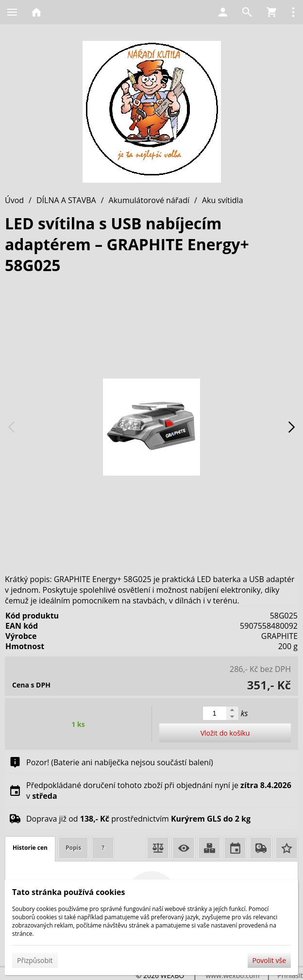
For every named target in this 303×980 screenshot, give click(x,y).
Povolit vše (269, 960)
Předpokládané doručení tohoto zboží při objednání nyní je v (159, 791)
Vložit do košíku (225, 733)
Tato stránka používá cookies (68, 892)
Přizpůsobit (35, 960)
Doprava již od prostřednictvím (138, 819)
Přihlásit (290, 975)
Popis (73, 848)
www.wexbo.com (232, 975)
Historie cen (30, 848)
